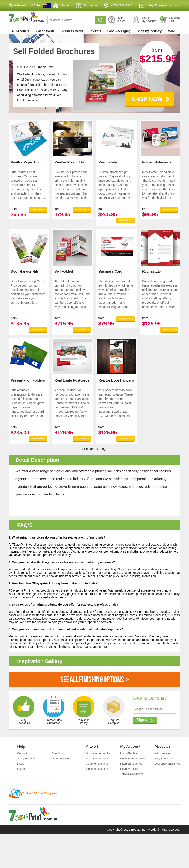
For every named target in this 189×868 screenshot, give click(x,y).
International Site (27, 5)
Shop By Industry (149, 41)
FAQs (21, 793)
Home (53, 16)
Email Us (58, 782)
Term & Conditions (133, 808)
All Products (20, 41)
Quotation (80, 16)
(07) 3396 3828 (113, 16)
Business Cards (72, 41)
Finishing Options (98, 798)
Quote (21, 798)
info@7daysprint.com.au (158, 16)
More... (173, 41)
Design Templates (98, 787)
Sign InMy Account (144, 29)
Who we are (163, 782)
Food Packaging (119, 41)
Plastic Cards (45, 41)
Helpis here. (117, 29)
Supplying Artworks (99, 782)
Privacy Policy (130, 803)
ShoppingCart (170, 29)
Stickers (95, 41)
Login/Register (130, 782)
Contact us (24, 782)
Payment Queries (132, 798)
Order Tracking (62, 787)
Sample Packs (27, 787)
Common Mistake (98, 793)
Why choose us (165, 787)
